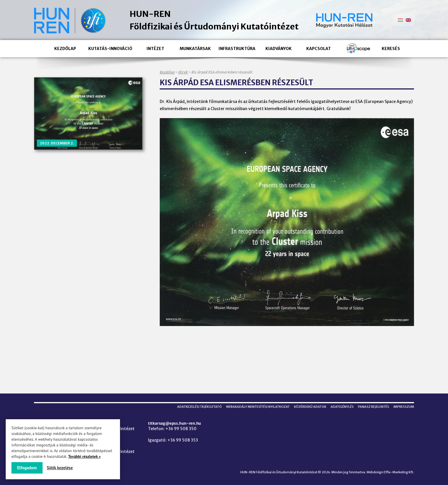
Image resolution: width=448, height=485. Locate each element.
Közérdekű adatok (310, 407)
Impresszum (404, 407)
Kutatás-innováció (110, 49)
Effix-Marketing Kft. (399, 472)
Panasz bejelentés (374, 407)
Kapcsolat (319, 49)
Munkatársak (195, 49)
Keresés (391, 49)
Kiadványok (279, 49)
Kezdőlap (65, 49)
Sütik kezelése (60, 468)
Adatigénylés (342, 407)
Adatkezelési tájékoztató (199, 407)
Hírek (183, 72)
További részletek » (84, 456)
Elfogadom (27, 468)
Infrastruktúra (237, 49)
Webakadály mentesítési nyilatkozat (258, 407)
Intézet (155, 49)
